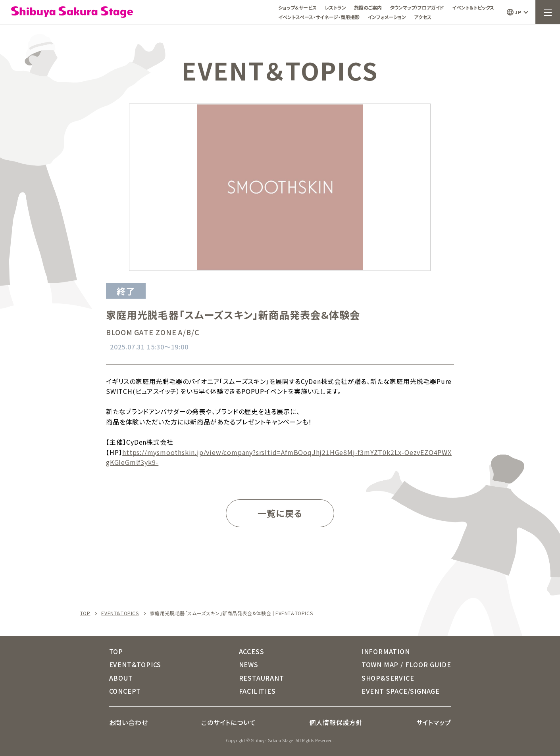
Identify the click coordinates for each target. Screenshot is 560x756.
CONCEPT (125, 691)
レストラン (335, 7)
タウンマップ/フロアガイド (417, 7)
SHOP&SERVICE (388, 678)
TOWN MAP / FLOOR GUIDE (406, 664)
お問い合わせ (129, 722)
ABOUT (121, 678)
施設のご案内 (368, 7)
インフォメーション (387, 17)
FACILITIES (257, 691)
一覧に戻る (280, 513)
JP (518, 12)
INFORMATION (386, 651)
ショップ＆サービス (297, 7)
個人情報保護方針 (336, 722)
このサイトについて (228, 722)
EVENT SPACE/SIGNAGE (401, 691)
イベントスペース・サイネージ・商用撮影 (319, 17)
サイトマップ (434, 722)
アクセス (423, 17)
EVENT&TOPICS (120, 613)
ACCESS (252, 651)
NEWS (249, 664)
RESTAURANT (262, 678)
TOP (85, 613)
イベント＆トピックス (473, 7)
